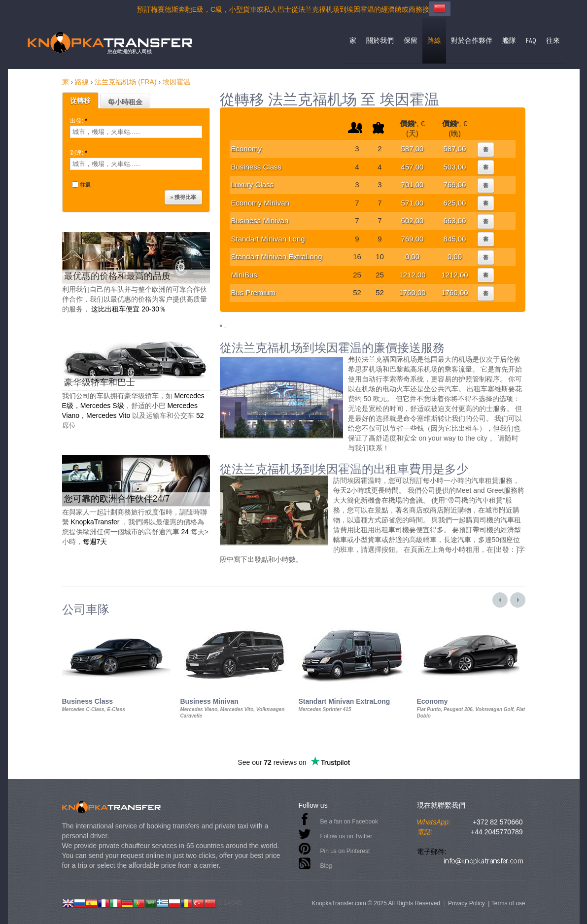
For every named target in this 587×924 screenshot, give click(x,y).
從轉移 (80, 101)
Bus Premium (253, 292)
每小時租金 (125, 102)
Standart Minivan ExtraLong (277, 257)
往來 (553, 40)
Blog (326, 866)
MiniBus (244, 275)
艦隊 (509, 40)
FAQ (531, 40)
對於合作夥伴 (472, 40)
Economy (247, 149)
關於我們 (380, 40)
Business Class (257, 167)
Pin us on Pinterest (345, 851)
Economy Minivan (260, 203)
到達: (80, 153)
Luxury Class (253, 185)
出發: (80, 121)
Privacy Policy (466, 903)
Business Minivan (260, 221)
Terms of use (508, 903)
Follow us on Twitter (346, 836)
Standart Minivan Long (268, 239)
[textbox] (136, 132)
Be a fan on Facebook (349, 821)
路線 (434, 40)
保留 (411, 40)
